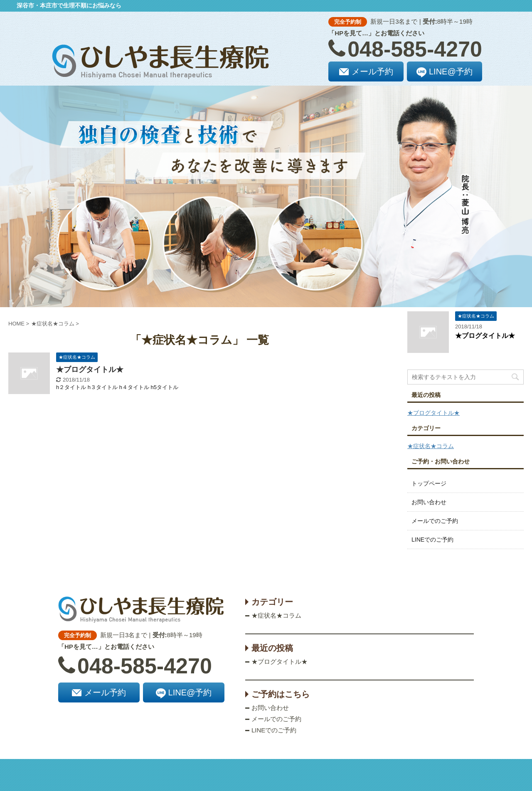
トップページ (429, 483)
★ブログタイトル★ (90, 370)
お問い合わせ (429, 502)
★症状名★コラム (431, 446)
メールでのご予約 (435, 521)
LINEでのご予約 (432, 540)
